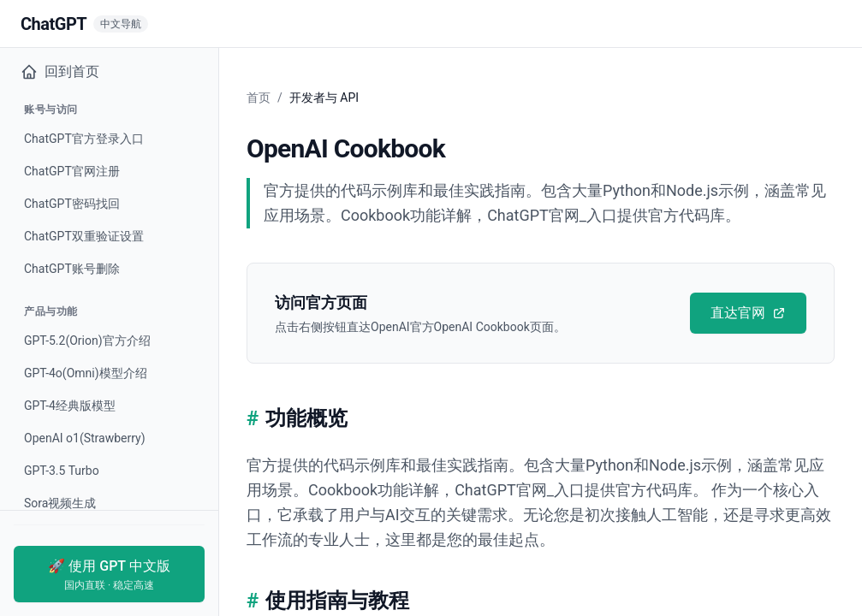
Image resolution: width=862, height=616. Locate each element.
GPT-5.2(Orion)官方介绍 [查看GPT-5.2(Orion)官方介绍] (87, 341)
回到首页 (60, 72)
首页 (259, 98)
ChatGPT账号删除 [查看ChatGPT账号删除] (72, 269)
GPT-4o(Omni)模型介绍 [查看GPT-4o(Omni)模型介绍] (86, 373)
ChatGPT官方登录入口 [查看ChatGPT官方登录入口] (84, 139)
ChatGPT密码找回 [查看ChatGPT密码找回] (72, 204)
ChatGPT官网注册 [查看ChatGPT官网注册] (72, 171)
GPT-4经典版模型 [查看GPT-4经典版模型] (70, 406)
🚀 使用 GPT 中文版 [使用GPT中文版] (109, 575)
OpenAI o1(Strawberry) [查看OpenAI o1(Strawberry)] (85, 438)
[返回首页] (84, 24)
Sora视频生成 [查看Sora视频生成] (60, 503)
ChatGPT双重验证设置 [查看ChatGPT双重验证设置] (84, 236)
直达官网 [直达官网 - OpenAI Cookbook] (748, 313)
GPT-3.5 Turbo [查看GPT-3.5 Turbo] (62, 471)
